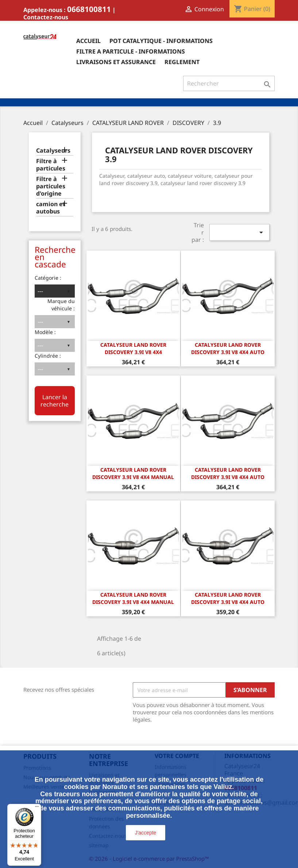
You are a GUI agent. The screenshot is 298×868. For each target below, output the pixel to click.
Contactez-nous (46, 17)
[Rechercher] (229, 83)
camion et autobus (51, 208)
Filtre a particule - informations (131, 51)
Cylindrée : (48, 356)
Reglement (182, 62)
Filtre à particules (51, 165)
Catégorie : (48, 278)
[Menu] (37, 808)
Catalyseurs (53, 151)
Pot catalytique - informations (161, 41)
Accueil (88, 41)
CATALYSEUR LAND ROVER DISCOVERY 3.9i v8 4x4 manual (133, 473)
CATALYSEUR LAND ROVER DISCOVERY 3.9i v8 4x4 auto (228, 348)
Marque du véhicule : (61, 305)
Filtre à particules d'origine (51, 186)
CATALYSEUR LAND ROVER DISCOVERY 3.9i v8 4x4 (133, 348)
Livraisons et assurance (116, 62)
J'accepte (146, 833)
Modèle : (45, 332)
